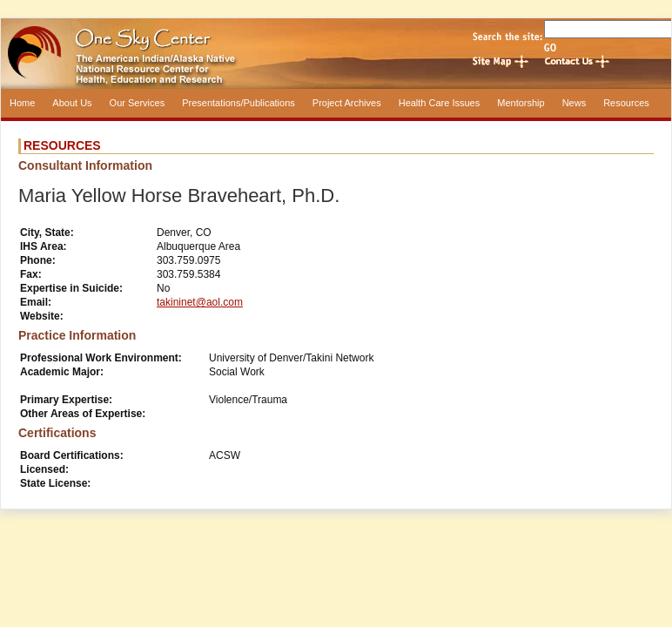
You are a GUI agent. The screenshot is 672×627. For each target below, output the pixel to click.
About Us (72, 103)
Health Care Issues (440, 103)
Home (22, 103)
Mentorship (521, 103)
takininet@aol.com (200, 302)
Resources (626, 103)
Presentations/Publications (239, 103)
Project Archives (347, 103)
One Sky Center (336, 54)
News (575, 103)
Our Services (138, 103)
